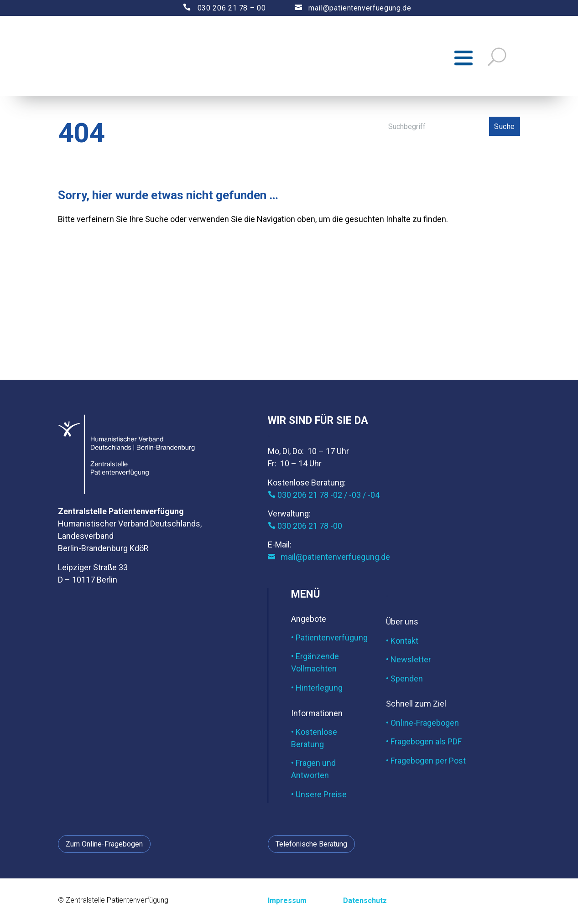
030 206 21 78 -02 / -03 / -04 (324, 497)
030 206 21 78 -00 (305, 528)
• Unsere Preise (319, 796)
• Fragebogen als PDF (424, 744)
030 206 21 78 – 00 (216, 8)
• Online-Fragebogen (422, 725)
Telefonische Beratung (311, 846)
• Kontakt (402, 643)
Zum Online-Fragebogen (104, 846)
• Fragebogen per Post (426, 762)
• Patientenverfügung (329, 639)
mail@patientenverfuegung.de (344, 8)
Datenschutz (365, 903)
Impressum (287, 903)
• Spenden (404, 680)
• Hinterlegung (317, 689)
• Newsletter (409, 662)
